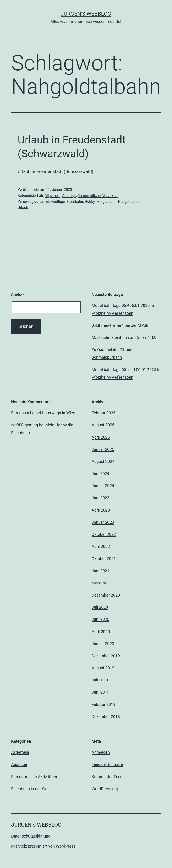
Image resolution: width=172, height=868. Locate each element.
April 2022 (101, 546)
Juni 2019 (100, 692)
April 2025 (101, 437)
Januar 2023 (103, 522)
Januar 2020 (103, 644)
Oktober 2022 (104, 534)
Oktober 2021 (104, 559)
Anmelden (101, 752)
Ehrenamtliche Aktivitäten (98, 196)
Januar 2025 (103, 449)
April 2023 (101, 510)
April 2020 (101, 632)
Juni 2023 (100, 498)
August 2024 (103, 461)
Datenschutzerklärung (31, 836)
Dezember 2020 (106, 595)
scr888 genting (25, 425)
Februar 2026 (103, 413)
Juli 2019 (100, 680)
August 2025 (103, 425)
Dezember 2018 (106, 717)
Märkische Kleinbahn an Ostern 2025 (125, 337)
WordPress (66, 846)
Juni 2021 (100, 571)
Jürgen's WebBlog (86, 14)
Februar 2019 (103, 704)
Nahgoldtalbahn (131, 202)
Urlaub (23, 208)
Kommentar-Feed (107, 777)
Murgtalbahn (106, 202)
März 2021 (101, 583)
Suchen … (20, 295)
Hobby (90, 202)
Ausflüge (69, 196)
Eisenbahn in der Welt (30, 789)
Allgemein (53, 196)
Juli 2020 (100, 607)
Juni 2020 (100, 619)
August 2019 (103, 668)
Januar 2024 (103, 486)
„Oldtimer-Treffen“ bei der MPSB (120, 325)
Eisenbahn (75, 202)
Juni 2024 (100, 474)
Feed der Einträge (107, 764)
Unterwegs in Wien (59, 413)
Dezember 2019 (106, 656)
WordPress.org (105, 789)
